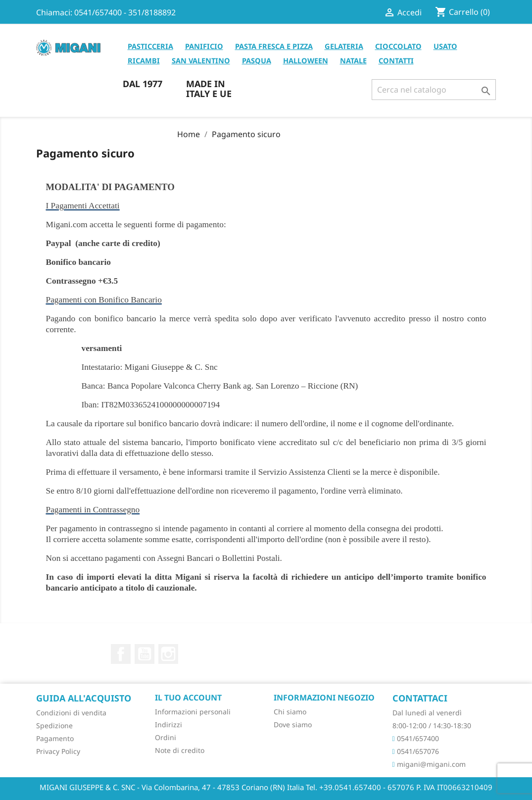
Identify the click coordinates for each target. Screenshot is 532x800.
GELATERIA (344, 46)
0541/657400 (416, 738)
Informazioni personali (193, 712)
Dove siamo (293, 725)
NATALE (353, 60)
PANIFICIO (204, 46)
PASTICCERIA (150, 46)
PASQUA (257, 60)
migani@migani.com (429, 764)
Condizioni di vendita (71, 713)
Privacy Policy (58, 751)
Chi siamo (290, 712)
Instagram (168, 654)
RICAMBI (144, 60)
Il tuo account (188, 698)
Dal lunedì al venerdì (427, 713)
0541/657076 (416, 751)
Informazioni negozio (324, 698)
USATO (445, 46)
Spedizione (54, 725)
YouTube (145, 654)
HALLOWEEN (306, 60)
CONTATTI (396, 60)
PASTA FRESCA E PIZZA (274, 46)
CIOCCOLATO (398, 46)
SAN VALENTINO (201, 60)
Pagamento (55, 738)
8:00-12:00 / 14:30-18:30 (432, 725)
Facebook (121, 654)
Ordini (166, 737)
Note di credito (180, 750)
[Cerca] (434, 90)
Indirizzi (169, 725)
